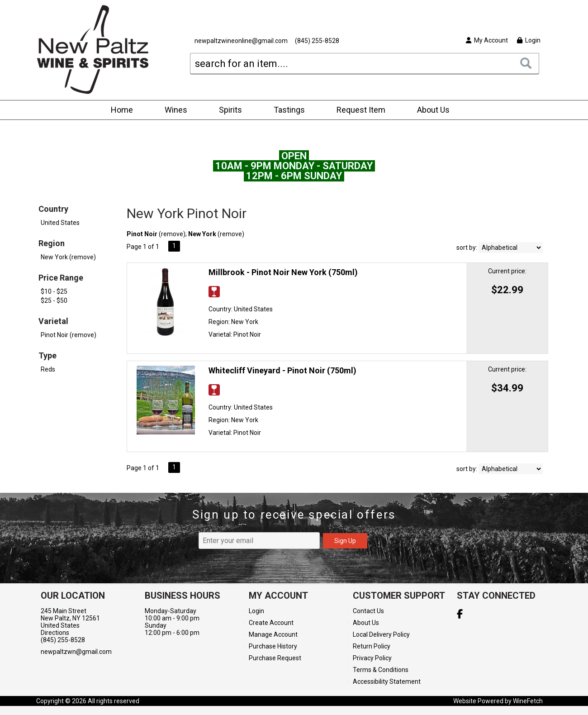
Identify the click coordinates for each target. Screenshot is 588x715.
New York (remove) (68, 257)
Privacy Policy (372, 658)
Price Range (61, 278)
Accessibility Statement (387, 682)
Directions (55, 633)
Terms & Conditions (381, 670)
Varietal (53, 321)
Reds (48, 369)
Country (53, 209)
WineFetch (528, 701)
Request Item (361, 110)
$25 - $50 (54, 300)
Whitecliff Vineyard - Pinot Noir (282, 370)
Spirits (228, 111)
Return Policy (372, 646)
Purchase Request (275, 658)
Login (529, 40)
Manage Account (273, 634)
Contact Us (368, 611)
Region (52, 243)
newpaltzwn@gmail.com (76, 652)
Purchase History (273, 646)
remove (172, 234)
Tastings (289, 110)
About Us (430, 111)
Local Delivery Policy (381, 634)
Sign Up (345, 541)
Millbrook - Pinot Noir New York (283, 272)
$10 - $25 (54, 291)
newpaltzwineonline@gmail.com (241, 41)
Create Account (271, 623)
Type (47, 355)
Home (122, 110)
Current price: (507, 271)
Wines (173, 111)
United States (60, 223)
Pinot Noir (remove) (69, 335)
